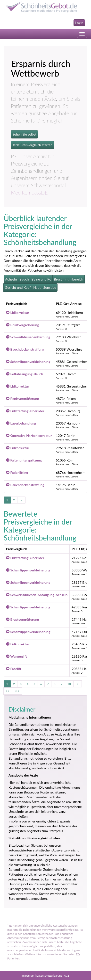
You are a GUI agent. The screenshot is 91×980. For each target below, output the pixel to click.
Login (79, 23)
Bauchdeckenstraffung (25, 349)
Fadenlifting (17, 472)
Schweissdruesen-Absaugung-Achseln (37, 595)
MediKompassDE (29, 192)
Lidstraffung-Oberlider (25, 411)
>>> (17, 691)
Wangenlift (17, 656)
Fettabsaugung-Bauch (25, 374)
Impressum (28, 976)
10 (69, 684)
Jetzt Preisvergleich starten (32, 145)
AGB (67, 976)
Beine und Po (41, 279)
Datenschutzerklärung (49, 976)
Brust (58, 279)
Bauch (24, 279)
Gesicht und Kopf (18, 287)
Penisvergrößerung (22, 399)
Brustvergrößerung (23, 325)
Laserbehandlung (21, 423)
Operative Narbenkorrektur (29, 436)
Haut (37, 287)
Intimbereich (74, 279)
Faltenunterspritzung (24, 460)
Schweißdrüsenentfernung (28, 337)
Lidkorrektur (18, 313)
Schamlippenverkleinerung (28, 362)
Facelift (14, 669)
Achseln (11, 279)
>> (8, 691)
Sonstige (50, 287)
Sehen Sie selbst (24, 134)
